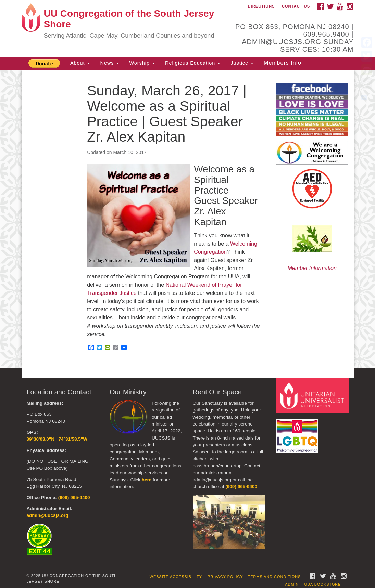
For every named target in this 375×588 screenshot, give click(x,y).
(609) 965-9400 (74, 498)
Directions (261, 6)
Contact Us (296, 6)
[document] (187, 219)
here (147, 480)
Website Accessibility (176, 577)
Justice (242, 63)
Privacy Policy (225, 577)
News (110, 63)
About (80, 63)
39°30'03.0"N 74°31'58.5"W (57, 439)
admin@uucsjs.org (48, 515)
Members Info (283, 63)
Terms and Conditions (274, 577)
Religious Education (193, 63)
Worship (142, 63)
